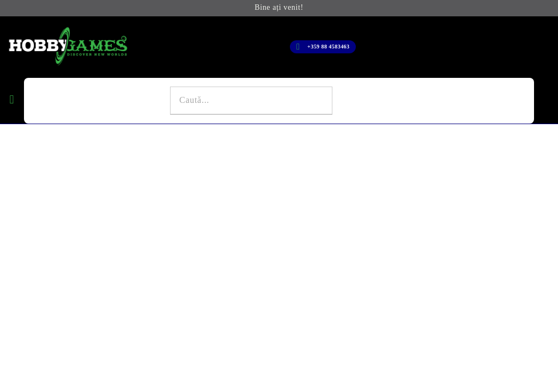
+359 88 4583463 (328, 47)
